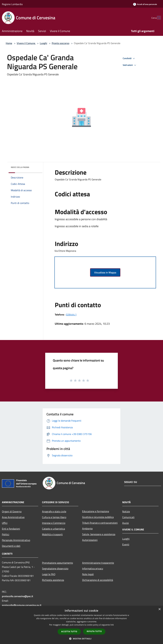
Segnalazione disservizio (55, 568)
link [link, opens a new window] (112, 625)
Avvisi (126, 523)
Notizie (126, 511)
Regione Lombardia (12, 4)
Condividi (129, 58)
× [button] (159, 609)
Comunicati (128, 517)
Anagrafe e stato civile (54, 511)
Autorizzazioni (90, 540)
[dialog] (81, 625)
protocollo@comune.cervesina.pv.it (22, 605)
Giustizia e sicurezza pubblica (98, 517)
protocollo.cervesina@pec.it (18, 596)
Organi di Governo (12, 511)
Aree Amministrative (13, 517)
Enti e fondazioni (11, 529)
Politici (6, 534)
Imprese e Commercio (54, 523)
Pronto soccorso (60, 43)
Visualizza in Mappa (105, 272)
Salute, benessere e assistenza (99, 534)
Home (9, 43)
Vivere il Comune (26, 43)
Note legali (88, 574)
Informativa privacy (93, 568)
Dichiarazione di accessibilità (98, 580)
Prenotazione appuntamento (57, 563)
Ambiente (87, 528)
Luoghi (43, 43)
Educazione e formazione (96, 511)
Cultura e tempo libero (54, 517)
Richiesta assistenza (53, 580)
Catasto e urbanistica (53, 529)
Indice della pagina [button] (20, 167)
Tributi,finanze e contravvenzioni (100, 523)
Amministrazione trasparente (98, 563)
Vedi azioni (130, 65)
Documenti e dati (11, 546)
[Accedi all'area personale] (145, 4)
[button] (81, 639)
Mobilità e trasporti (52, 534)
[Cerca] (157, 18)
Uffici (5, 523)
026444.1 (71, 315)
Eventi (126, 544)
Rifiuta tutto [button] (94, 631)
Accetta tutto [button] (69, 631)
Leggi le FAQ (49, 574)
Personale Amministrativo (16, 540)
